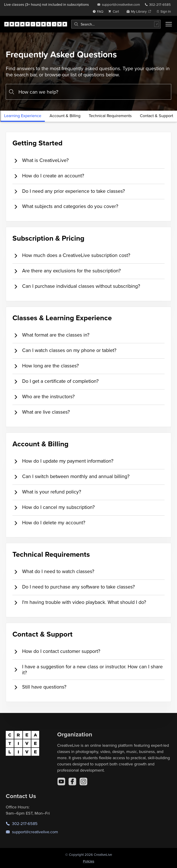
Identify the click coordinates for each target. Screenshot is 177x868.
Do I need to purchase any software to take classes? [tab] (74, 587)
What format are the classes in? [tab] (51, 335)
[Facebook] (72, 781)
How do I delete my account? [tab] (49, 523)
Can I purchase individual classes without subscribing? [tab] (76, 286)
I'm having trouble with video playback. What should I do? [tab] (79, 602)
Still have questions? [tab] (39, 687)
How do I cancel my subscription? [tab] (54, 507)
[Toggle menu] (169, 24)
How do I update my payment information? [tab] (63, 461)
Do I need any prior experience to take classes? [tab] (69, 191)
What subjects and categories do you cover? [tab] (65, 206)
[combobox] (116, 24)
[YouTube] (61, 781)
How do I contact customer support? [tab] (56, 651)
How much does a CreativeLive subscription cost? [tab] (71, 255)
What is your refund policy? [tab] (47, 492)
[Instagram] (83, 781)
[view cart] (115, 11)
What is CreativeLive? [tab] (41, 160)
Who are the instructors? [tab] (44, 397)
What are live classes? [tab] (41, 412)
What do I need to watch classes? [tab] (53, 572)
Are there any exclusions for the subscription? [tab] (67, 271)
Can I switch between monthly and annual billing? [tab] (71, 477)
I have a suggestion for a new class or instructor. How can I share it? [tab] (88, 669)
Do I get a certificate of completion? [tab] (56, 381)
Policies (89, 861)
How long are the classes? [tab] (46, 366)
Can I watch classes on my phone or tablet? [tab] (64, 350)
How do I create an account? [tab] (48, 176)
